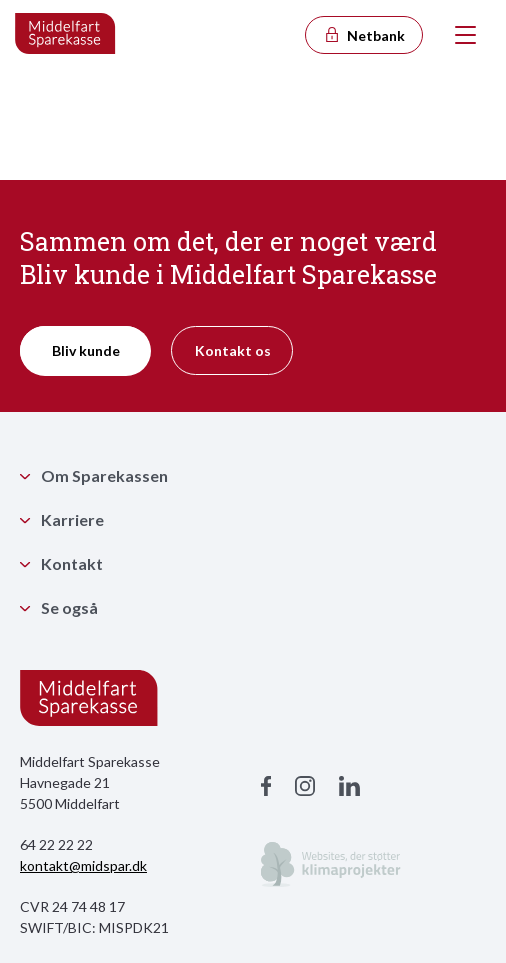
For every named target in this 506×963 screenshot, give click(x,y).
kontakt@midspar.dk (83, 865)
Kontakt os (233, 350)
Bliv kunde (86, 350)
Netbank (364, 35)
